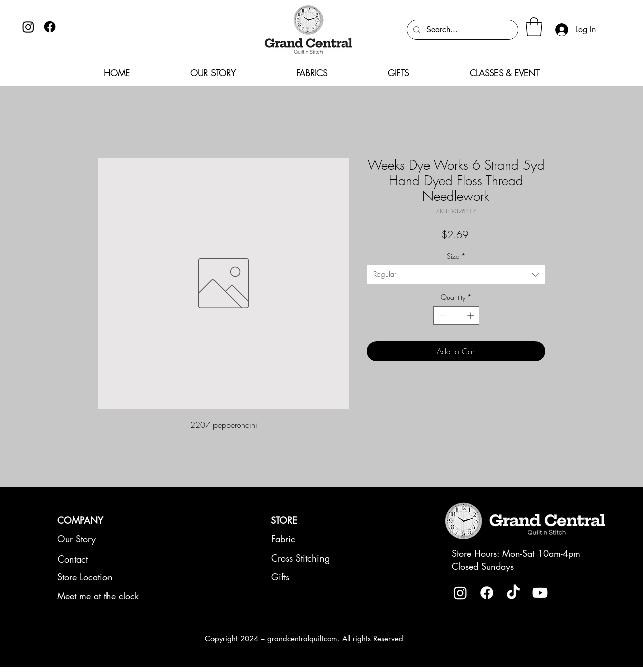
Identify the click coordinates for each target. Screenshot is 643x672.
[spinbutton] (456, 316)
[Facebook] (50, 27)
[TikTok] (513, 593)
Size (456, 256)
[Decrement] (441, 316)
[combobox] (456, 274)
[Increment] (471, 316)
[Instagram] (28, 27)
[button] (534, 27)
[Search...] (462, 30)
